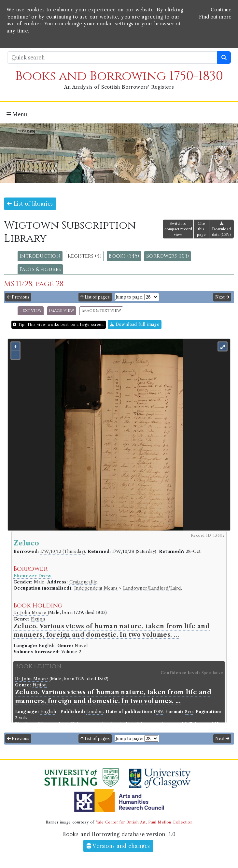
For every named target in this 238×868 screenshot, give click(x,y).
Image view (62, 311)
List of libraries (30, 204)
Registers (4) (85, 256)
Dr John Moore (31, 613)
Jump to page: (129, 297)
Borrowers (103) (168, 256)
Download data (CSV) (221, 229)
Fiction (38, 619)
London (94, 712)
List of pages (95, 297)
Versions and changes (118, 846)
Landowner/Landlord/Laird (152, 588)
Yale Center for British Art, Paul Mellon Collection (144, 822)
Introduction (40, 256)
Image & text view (101, 311)
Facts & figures (40, 269)
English (48, 712)
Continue (221, 10)
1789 (158, 712)
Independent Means (96, 588)
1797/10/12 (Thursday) (63, 551)
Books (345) (124, 256)
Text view (31, 311)
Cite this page (201, 229)
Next (222, 297)
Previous (18, 297)
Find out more (215, 17)
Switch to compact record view (178, 229)
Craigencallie (83, 582)
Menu (17, 114)
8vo (189, 712)
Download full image (135, 324)
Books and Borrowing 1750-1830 (119, 76)
